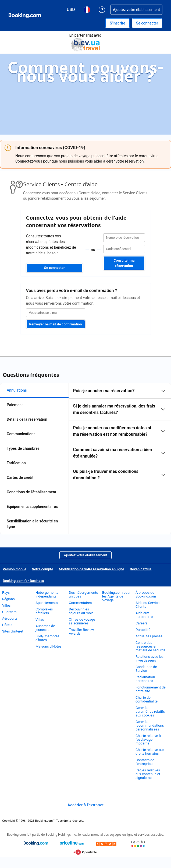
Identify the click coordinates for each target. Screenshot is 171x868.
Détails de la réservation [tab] (27, 419)
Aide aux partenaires (144, 615)
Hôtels (7, 625)
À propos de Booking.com (146, 594)
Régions (8, 599)
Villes (6, 605)
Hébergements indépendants (47, 594)
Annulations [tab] (17, 390)
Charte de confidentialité (147, 699)
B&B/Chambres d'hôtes (47, 638)
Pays (6, 593)
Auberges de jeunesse (45, 628)
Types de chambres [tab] (23, 448)
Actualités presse (149, 636)
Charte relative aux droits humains (150, 752)
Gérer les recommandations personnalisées (150, 725)
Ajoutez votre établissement (85, 555)
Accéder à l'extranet (85, 805)
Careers (142, 623)
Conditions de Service (146, 669)
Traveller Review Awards (81, 632)
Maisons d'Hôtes (49, 646)
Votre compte (43, 569)
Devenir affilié (141, 569)
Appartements (47, 603)
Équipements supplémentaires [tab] (32, 507)
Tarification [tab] (16, 463)
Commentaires (80, 603)
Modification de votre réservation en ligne (92, 569)
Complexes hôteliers (44, 611)
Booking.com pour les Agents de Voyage (116, 596)
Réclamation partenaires (145, 679)
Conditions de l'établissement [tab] (31, 492)
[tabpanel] (120, 434)
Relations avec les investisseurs (149, 658)
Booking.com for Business (23, 581)
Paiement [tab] (15, 405)
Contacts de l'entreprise (145, 762)
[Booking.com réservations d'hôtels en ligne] (25, 16)
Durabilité (143, 630)
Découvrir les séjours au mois (81, 611)
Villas (40, 619)
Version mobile (15, 569)
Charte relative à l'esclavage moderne (148, 739)
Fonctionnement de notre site (151, 689)
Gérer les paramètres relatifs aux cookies (150, 711)
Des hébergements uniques (83, 594)
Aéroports (10, 618)
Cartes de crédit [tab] (20, 477)
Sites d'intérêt (13, 631)
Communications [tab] (21, 434)
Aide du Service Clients (147, 605)
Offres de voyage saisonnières (82, 621)
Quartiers (9, 612)
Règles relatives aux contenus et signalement (148, 774)
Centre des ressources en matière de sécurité (150, 646)
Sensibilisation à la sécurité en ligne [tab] (32, 524)
